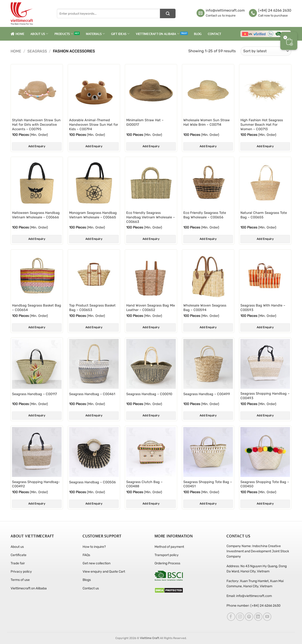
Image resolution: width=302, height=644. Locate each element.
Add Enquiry (37, 146)
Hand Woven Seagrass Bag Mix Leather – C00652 (151, 308)
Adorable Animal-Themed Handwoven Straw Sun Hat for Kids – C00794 (94, 125)
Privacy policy (21, 572)
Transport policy (167, 555)
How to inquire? (94, 547)
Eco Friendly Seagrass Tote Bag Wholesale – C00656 (205, 215)
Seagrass (37, 51)
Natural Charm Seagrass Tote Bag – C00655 (264, 215)
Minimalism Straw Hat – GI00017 (145, 122)
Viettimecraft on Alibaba (158, 34)
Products (64, 34)
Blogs (87, 580)
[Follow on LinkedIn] (258, 617)
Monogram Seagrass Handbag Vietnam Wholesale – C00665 (93, 215)
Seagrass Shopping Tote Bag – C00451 (208, 484)
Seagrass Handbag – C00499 (207, 394)
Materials (95, 34)
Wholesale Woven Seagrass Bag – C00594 (205, 308)
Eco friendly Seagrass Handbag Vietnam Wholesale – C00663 (151, 217)
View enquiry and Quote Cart (104, 572)
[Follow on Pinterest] (249, 617)
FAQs (86, 555)
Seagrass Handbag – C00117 (34, 394)
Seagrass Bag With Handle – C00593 (263, 308)
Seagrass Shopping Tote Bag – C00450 (265, 484)
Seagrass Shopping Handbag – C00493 (265, 396)
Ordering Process (167, 563)
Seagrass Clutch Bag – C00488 (144, 484)
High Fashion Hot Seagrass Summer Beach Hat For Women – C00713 (262, 125)
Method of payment (169, 547)
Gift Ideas (120, 34)
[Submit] (168, 13)
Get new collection (96, 563)
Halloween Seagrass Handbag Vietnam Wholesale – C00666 (36, 215)
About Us (39, 34)
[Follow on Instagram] (240, 617)
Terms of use (20, 580)
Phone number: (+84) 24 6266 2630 (254, 606)
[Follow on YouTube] (267, 617)
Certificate (19, 555)
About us (17, 547)
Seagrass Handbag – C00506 (92, 482)
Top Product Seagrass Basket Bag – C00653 (92, 308)
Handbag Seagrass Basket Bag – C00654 (37, 308)
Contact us (91, 588)
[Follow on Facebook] (231, 617)
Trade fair (18, 563)
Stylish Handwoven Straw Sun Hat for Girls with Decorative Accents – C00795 (36, 125)
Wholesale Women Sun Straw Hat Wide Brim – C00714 (207, 122)
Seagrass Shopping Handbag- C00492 (36, 484)
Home (17, 34)
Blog (198, 34)
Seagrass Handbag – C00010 (149, 394)
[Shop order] (266, 51)
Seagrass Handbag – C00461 (92, 394)
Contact (215, 34)
